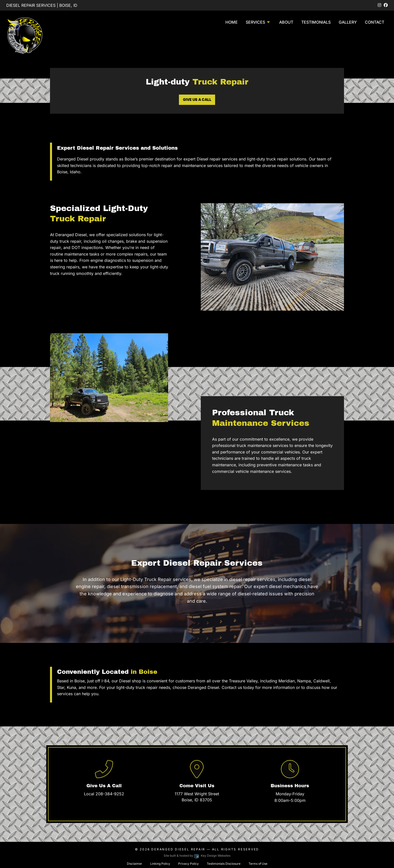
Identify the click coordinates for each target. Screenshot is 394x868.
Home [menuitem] (232, 22)
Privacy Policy (188, 864)
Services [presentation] (255, 22)
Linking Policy (160, 864)
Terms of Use (258, 864)
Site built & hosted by (197, 856)
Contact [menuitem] (375, 22)
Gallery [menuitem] (348, 22)
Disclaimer (135, 864)
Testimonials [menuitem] (316, 22)
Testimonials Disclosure (224, 864)
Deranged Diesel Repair (178, 849)
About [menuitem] (286, 22)
